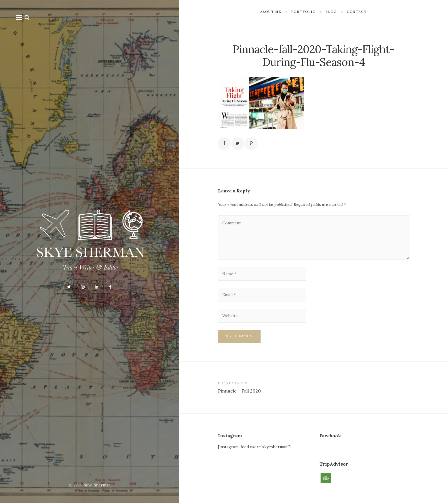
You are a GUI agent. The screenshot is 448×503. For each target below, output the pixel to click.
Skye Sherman (97, 485)
